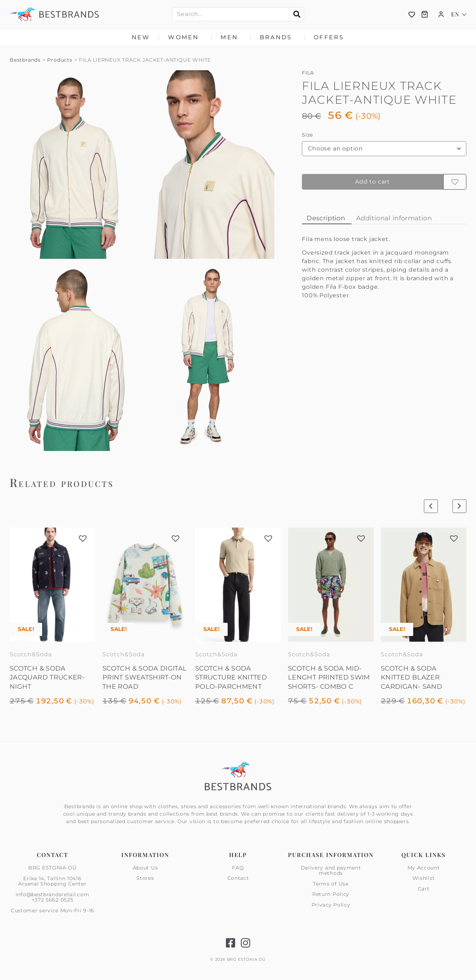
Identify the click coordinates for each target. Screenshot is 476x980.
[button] (455, 182)
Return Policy (331, 894)
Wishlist (424, 878)
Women (185, 37)
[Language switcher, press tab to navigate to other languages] (459, 14)
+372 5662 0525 (53, 900)
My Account (424, 868)
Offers (329, 37)
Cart (424, 889)
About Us (145, 868)
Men (231, 37)
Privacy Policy (331, 905)
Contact (238, 878)
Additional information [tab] (394, 218)
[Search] (297, 14)
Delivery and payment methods (331, 871)
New (141, 37)
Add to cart (373, 182)
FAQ (238, 868)
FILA (308, 73)
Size (307, 135)
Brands (278, 37)
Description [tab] (326, 218)
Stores (145, 878)
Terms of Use (331, 884)
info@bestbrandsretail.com (53, 894)
